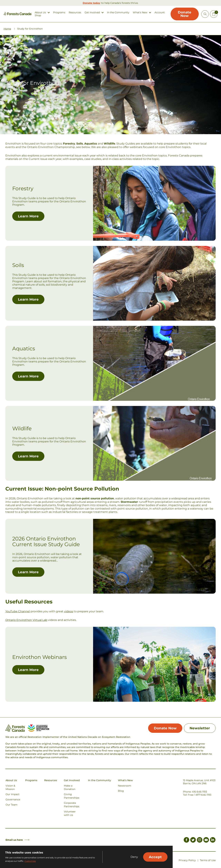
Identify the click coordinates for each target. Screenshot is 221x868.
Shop (38, 15)
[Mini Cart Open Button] (214, 14)
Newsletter (200, 728)
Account (160, 13)
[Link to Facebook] (186, 840)
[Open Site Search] (205, 14)
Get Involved (92, 13)
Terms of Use (208, 860)
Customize (30, 861)
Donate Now (185, 14)
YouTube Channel (18, 611)
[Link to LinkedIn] (213, 840)
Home (7, 29)
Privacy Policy (187, 860)
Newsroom (125, 786)
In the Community (118, 13)
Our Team (11, 805)
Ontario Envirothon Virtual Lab (26, 620)
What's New (140, 13)
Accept (155, 857)
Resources (75, 13)
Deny (134, 857)
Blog (121, 791)
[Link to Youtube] (206, 840)
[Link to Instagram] (200, 840)
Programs (59, 13)
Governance (13, 799)
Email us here (17, 840)
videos (69, 611)
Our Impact (13, 794)
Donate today (91, 3)
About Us (40, 13)
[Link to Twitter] (193, 840)
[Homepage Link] (18, 14)
